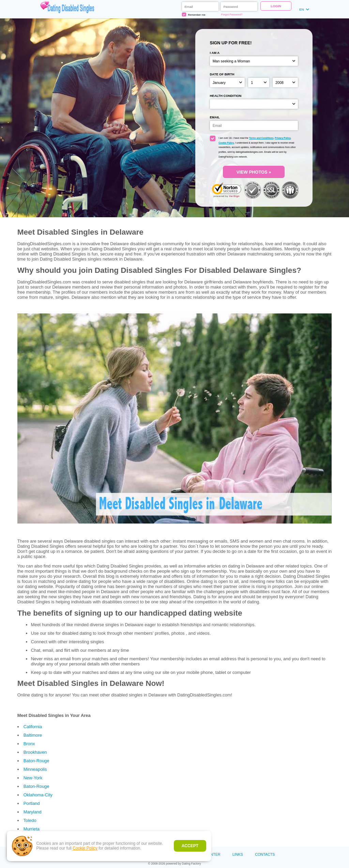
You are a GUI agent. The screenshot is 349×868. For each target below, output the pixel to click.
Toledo (30, 820)
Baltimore (33, 735)
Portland (32, 803)
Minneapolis (35, 769)
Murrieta (32, 829)
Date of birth (222, 74)
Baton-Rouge (36, 761)
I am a (215, 53)
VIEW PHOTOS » (254, 172)
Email (215, 117)
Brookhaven (35, 752)
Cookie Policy (85, 848)
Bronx (29, 744)
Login (276, 6)
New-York (33, 778)
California (33, 727)
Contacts (265, 854)
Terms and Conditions (261, 138)
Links (238, 854)
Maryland (33, 812)
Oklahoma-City (38, 795)
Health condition (226, 96)
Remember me (194, 15)
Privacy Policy (283, 138)
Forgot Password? (232, 14)
